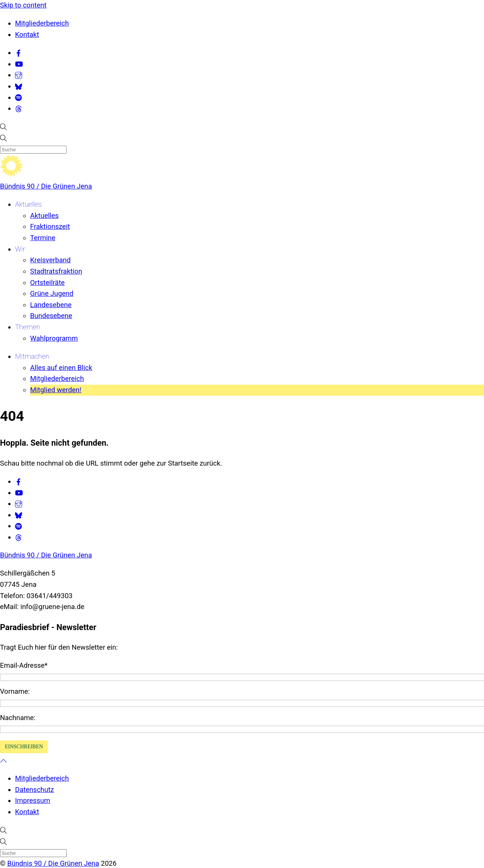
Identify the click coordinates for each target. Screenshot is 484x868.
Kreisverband (50, 260)
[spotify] (19, 97)
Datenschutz (34, 790)
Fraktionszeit (50, 227)
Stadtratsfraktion (56, 271)
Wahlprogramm (54, 338)
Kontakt (27, 35)
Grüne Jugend (52, 294)
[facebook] (19, 53)
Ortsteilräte (47, 283)
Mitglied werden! (56, 390)
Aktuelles (28, 204)
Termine (43, 238)
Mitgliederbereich (42, 23)
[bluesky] (19, 86)
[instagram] (19, 75)
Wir (20, 249)
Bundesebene (51, 316)
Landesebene (51, 305)
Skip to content (23, 5)
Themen (28, 327)
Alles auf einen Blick (61, 368)
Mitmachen (32, 356)
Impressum (33, 801)
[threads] (19, 108)
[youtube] (19, 64)
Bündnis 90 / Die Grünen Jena (46, 186)
